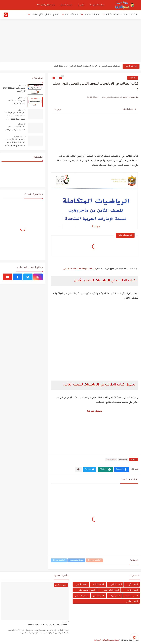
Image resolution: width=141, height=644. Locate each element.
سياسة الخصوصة (97, 5)
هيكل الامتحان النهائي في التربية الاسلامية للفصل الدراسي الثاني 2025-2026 (87, 66)
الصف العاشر (132, 601)
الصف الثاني (132, 590)
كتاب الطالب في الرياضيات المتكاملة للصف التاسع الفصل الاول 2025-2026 (15, 116)
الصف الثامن (111, 460)
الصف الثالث (99, 584)
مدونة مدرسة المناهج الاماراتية (107, 640)
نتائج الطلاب (37, 15)
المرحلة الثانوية (72, 15)
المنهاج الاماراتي (52, 15)
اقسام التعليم (66, 5)
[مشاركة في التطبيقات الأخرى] (78, 469)
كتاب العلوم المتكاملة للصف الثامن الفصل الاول (15, 129)
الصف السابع (99, 596)
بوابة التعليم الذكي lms (46, 5)
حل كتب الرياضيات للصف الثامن (80, 269)
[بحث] (6, 15)
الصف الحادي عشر (87, 590)
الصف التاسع (116, 584)
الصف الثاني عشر (111, 590)
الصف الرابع (115, 596)
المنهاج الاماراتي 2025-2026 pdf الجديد (14, 90)
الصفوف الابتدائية (114, 15)
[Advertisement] (70, 41)
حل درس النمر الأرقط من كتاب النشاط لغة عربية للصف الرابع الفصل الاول (15, 143)
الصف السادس (82, 596)
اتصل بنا (81, 5)
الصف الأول (133, 584)
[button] (122, 469)
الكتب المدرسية (131, 15)
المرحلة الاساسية (92, 15)
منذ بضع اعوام (19, 136)
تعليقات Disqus (59, 560)
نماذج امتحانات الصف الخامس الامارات (17, 102)
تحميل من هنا (95, 411)
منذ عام (21, 85)
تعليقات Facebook (76, 560)
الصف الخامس (131, 596)
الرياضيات (133, 78)
